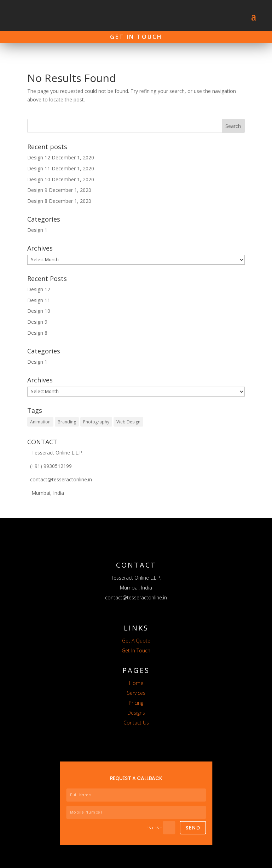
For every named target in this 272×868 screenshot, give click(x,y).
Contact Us (136, 713)
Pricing (136, 693)
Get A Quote (136, 631)
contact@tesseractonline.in (60, 470)
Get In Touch (136, 37)
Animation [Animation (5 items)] (40, 412)
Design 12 (39, 148)
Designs (136, 703)
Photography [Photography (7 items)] (96, 412)
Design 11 (39, 159)
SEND (193, 818)
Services (136, 683)
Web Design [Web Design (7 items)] (128, 412)
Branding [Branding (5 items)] (67, 412)
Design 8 (37, 191)
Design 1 (37, 220)
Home (136, 673)
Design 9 (37, 180)
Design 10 (39, 169)
